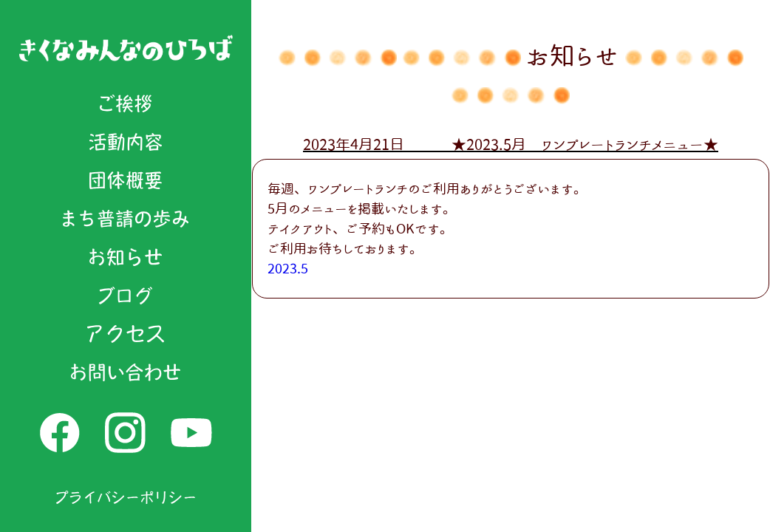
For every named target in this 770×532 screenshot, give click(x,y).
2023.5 (288, 268)
